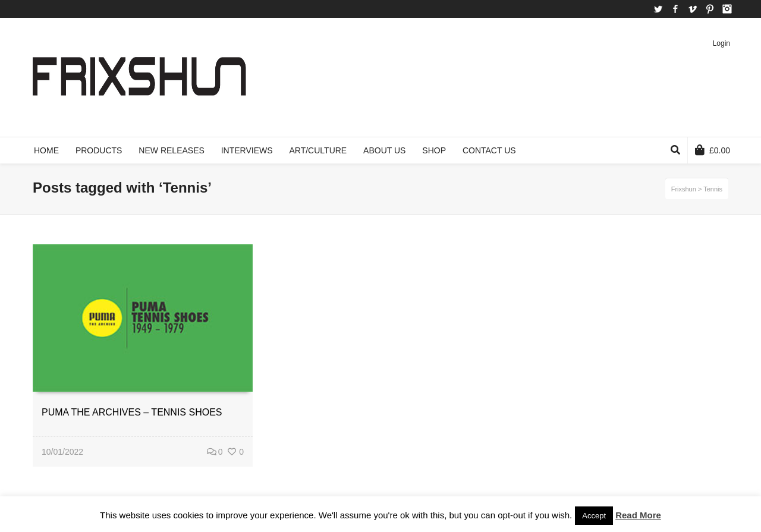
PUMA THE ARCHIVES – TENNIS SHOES (132, 412)
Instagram (727, 9)
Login (721, 43)
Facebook (675, 9)
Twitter (658, 9)
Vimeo (693, 9)
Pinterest (710, 9)
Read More (638, 515)
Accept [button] (594, 516)
